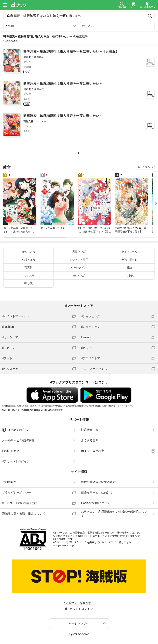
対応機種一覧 (90, 430)
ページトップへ (79, 623)
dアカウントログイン (16, 461)
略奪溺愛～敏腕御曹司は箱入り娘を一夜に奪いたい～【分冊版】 (71, 51)
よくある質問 (90, 440)
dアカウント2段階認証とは (20, 503)
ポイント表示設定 (93, 451)
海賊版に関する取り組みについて (24, 514)
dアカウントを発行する (79, 603)
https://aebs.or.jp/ (65, 545)
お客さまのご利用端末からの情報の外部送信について (114, 514)
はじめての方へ (15, 430)
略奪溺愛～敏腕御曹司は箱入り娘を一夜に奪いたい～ (63, 84)
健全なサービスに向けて (97, 492)
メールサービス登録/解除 (18, 440)
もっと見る (144, 167)
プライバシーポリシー (16, 492)
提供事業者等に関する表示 (98, 482)
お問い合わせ (11, 451)
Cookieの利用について (96, 503)
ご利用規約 (9, 482)
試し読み (150, 64)
